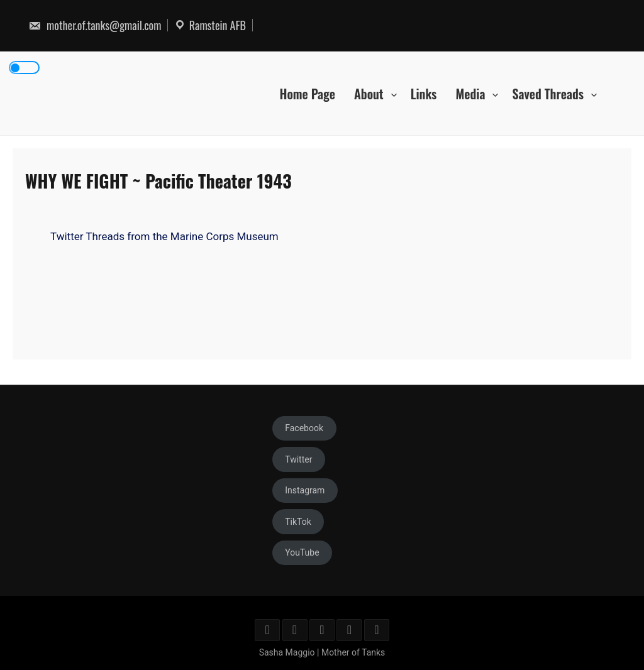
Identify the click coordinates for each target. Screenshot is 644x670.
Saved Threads (548, 93)
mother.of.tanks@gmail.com (95, 25)
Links (424, 93)
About (369, 93)
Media (470, 93)
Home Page (307, 93)
